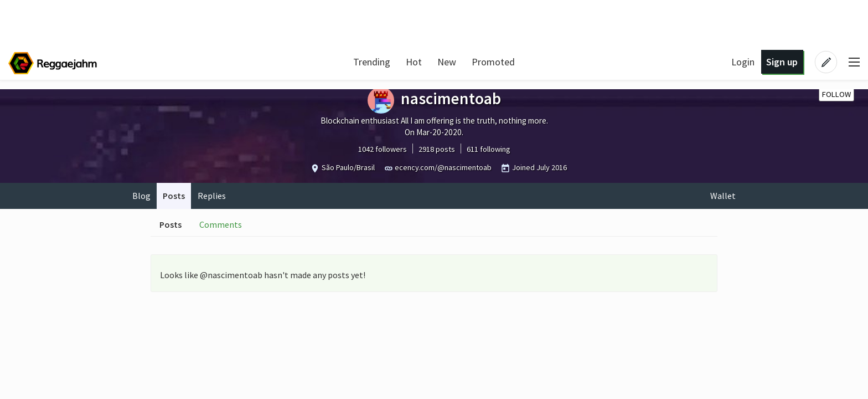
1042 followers (383, 149)
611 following (489, 149)
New (447, 62)
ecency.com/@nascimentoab (443, 167)
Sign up (782, 62)
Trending (372, 62)
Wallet (723, 196)
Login (743, 62)
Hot (414, 62)
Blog (141, 196)
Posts (174, 196)
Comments (221, 224)
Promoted (493, 62)
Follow (836, 94)
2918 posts (437, 149)
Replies (212, 196)
